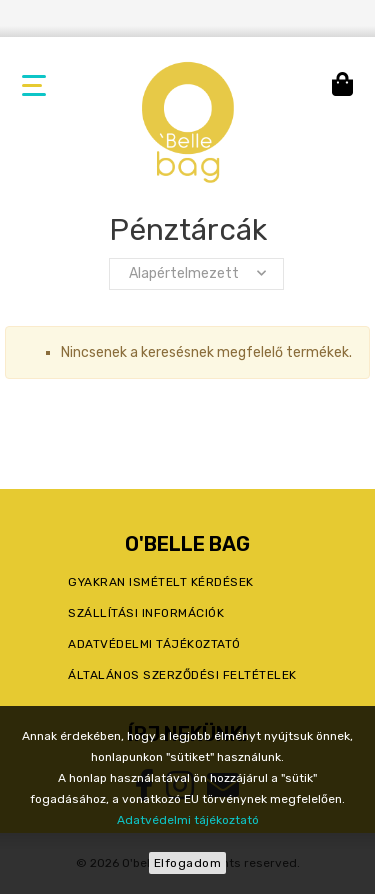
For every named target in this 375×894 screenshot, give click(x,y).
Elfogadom (188, 863)
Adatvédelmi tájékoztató (188, 820)
